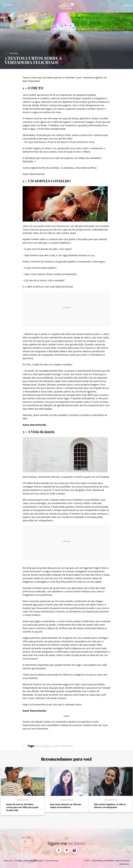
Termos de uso (52, 861)
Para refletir (23, 800)
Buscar (130, 5)
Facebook (59, 850)
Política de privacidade (33, 861)
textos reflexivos (63, 746)
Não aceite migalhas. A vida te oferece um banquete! (110, 806)
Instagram (74, 850)
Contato (18, 861)
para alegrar (43, 746)
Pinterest (66, 850)
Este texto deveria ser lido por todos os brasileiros (66, 806)
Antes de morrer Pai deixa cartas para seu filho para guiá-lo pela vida (22, 807)
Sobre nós (8, 861)
